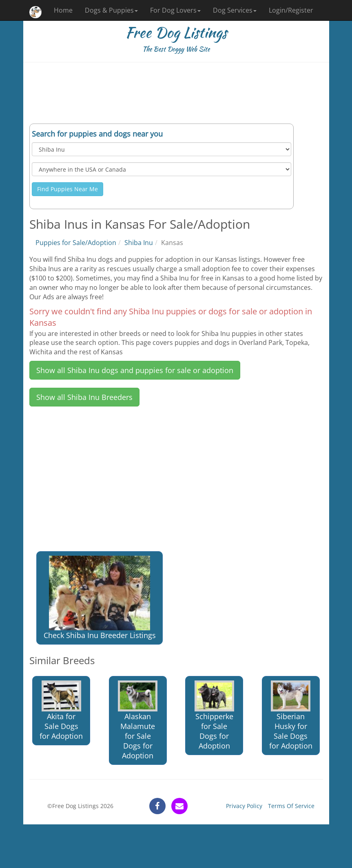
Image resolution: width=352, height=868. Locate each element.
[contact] (179, 806)
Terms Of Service (291, 806)
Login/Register (291, 10)
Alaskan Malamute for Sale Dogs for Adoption (138, 720)
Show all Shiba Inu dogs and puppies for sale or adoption (135, 370)
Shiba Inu (139, 243)
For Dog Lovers (175, 10)
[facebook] (157, 806)
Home (63, 10)
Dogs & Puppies (111, 10)
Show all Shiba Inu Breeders (84, 397)
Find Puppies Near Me (68, 189)
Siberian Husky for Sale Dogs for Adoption (291, 715)
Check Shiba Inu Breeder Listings (100, 598)
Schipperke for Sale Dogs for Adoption (214, 715)
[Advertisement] (176, 93)
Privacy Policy (244, 806)
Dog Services (235, 10)
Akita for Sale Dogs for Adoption (61, 710)
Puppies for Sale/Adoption (76, 243)
